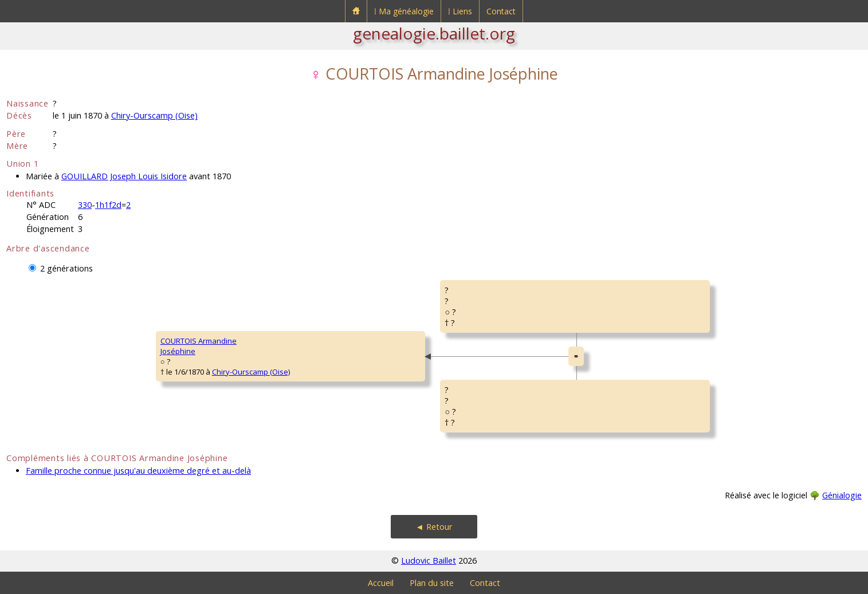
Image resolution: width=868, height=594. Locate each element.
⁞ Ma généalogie (404, 11)
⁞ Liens (460, 11)
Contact (501, 11)
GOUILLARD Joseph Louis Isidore (124, 176)
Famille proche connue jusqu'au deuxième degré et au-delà (138, 471)
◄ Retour (434, 527)
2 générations (66, 268)
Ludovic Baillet (429, 560)
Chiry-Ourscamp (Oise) (154, 115)
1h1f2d (108, 205)
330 (85, 205)
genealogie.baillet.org (434, 33)
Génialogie (842, 495)
